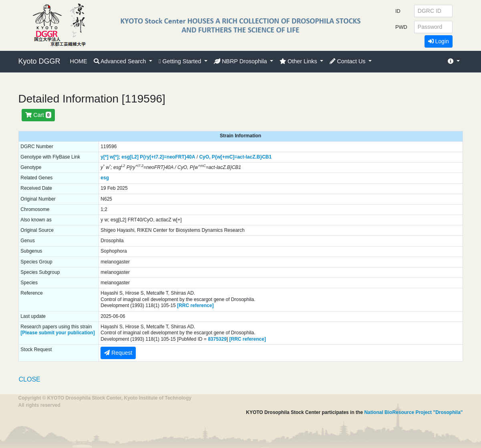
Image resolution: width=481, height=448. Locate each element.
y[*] (104, 157)
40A (191, 157)
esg (105, 178)
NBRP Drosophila (241, 61)
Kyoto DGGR (39, 61)
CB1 (267, 157)
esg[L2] (130, 157)
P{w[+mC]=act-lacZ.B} (237, 157)
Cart (38, 115)
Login (439, 41)
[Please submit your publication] (57, 333)
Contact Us (348, 61)
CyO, (205, 157)
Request (118, 353)
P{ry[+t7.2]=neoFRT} (163, 157)
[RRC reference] (195, 305)
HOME (79, 61)
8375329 (217, 339)
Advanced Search (121, 61)
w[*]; (115, 157)
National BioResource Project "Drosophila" (413, 412)
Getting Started (181, 61)
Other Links (299, 61)
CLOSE (30, 379)
